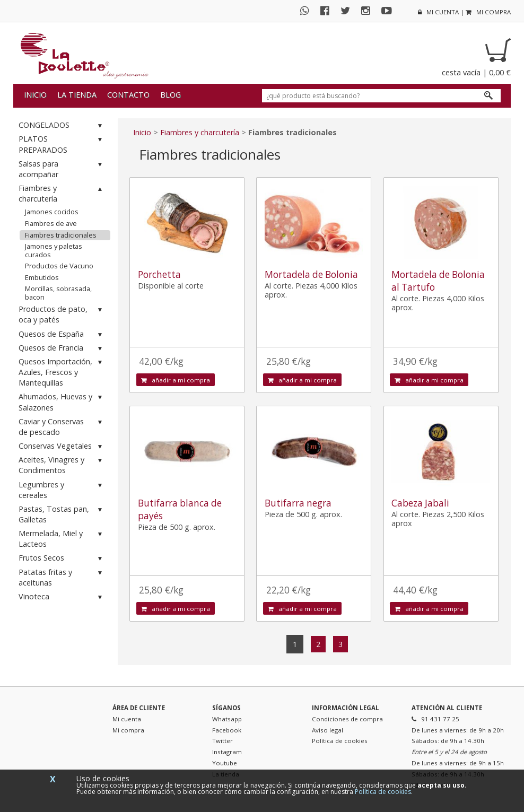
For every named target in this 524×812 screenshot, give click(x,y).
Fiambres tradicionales (61, 235)
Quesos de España (62, 334)
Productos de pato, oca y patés (62, 314)
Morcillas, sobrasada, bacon (58, 293)
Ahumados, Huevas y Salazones (62, 402)
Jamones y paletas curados (54, 250)
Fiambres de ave (51, 223)
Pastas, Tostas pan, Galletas (62, 514)
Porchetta (159, 274)
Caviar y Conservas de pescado (62, 427)
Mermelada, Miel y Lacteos (62, 539)
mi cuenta (438, 12)
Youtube (225, 763)
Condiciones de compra (347, 719)
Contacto (128, 95)
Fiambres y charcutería (62, 193)
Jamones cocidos (52, 212)
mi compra (488, 12)
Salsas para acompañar (62, 169)
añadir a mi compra (176, 380)
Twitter (222, 741)
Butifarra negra (298, 503)
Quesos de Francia (62, 348)
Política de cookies (340, 741)
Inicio (35, 95)
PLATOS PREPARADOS (62, 144)
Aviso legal (327, 730)
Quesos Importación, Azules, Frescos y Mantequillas (62, 372)
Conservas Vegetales (62, 446)
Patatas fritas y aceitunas (62, 577)
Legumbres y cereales (62, 490)
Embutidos (42, 277)
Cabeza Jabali (420, 503)
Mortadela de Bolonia (311, 274)
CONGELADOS (62, 125)
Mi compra (128, 730)
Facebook (227, 730)
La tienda (77, 95)
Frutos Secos (62, 558)
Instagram (227, 752)
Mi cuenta (127, 719)
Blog (171, 95)
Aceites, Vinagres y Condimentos (62, 465)
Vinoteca (62, 597)
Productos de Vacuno (59, 266)
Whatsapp (227, 719)
